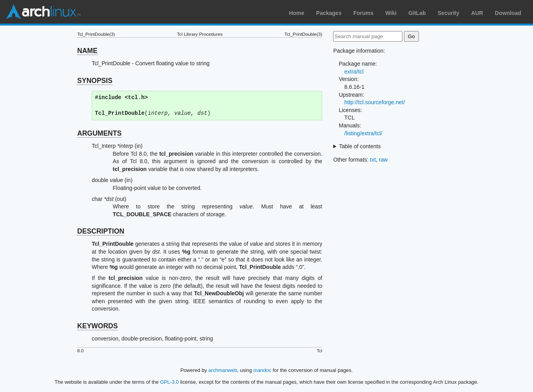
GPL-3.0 (170, 382)
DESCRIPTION (101, 231)
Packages (329, 13)
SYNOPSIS (95, 81)
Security (449, 13)
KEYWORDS (97, 326)
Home (297, 13)
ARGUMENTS (99, 133)
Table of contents (360, 146)
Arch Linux (43, 12)
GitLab (417, 13)
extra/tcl (354, 72)
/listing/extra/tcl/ (363, 133)
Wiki (391, 13)
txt (373, 160)
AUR (477, 13)
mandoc (262, 370)
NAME (87, 51)
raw (383, 160)
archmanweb (223, 370)
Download (508, 13)
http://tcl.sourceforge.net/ (374, 102)
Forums (363, 13)
